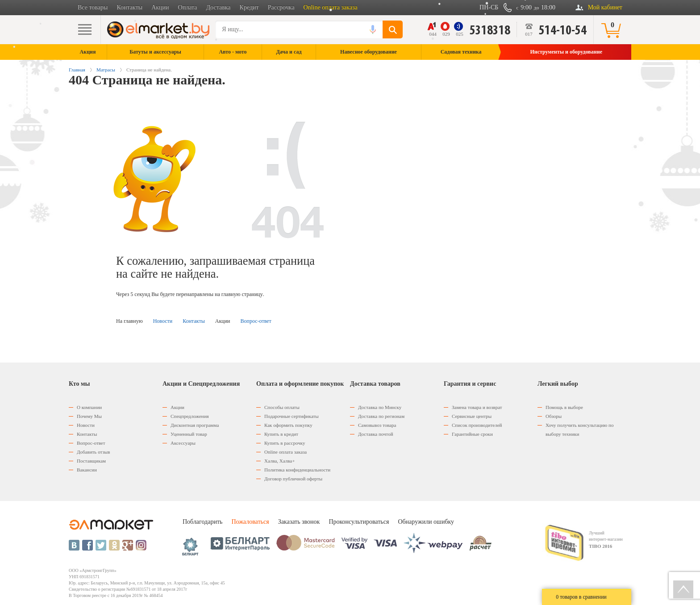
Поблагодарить (202, 522)
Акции (160, 7)
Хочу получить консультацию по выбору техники (579, 430)
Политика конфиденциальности (297, 470)
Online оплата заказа (331, 7)
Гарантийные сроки (472, 434)
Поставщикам (91, 461)
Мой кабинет (605, 7)
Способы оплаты (282, 407)
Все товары (93, 7)
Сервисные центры (472, 416)
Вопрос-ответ (256, 321)
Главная (77, 70)
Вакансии (87, 470)
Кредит (249, 7)
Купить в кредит (281, 434)
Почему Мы (89, 416)
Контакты (129, 7)
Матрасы (106, 70)
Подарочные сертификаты (292, 416)
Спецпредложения (190, 416)
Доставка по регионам (381, 416)
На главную (129, 321)
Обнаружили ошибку (426, 522)
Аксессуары (183, 443)
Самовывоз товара (377, 425)
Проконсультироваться (359, 522)
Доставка (219, 7)
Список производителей (477, 425)
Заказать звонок (299, 522)
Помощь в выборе (564, 407)
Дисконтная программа (195, 425)
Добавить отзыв (93, 452)
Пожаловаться (250, 522)
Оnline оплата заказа (285, 452)
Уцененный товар (189, 434)
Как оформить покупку (288, 425)
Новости (163, 321)
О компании (89, 407)
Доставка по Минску (380, 407)
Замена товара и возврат (477, 407)
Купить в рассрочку (285, 443)
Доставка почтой (376, 434)
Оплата (188, 7)
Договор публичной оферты (293, 479)
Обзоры (554, 416)
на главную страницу (239, 294)
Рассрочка (281, 7)
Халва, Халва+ (279, 461)
